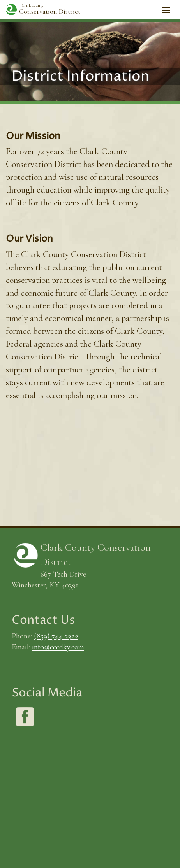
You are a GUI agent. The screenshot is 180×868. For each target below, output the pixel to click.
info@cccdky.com (58, 647)
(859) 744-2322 (56, 636)
